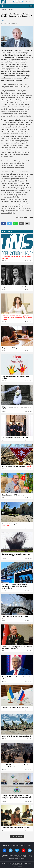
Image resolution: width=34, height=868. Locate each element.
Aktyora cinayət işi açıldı (10, 348)
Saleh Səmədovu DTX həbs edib (13, 495)
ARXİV (23, 845)
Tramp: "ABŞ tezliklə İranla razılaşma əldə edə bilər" (16, 678)
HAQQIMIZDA (7, 845)
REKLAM (16, 845)
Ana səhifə (4, 9)
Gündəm (11, 9)
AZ (27, 1)
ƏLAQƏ (29, 845)
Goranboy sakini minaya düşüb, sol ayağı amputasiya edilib (16, 555)
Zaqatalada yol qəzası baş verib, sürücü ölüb (16, 617)
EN (32, 1)
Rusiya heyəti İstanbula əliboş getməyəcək (17, 707)
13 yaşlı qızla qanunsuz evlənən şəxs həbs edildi (17, 408)
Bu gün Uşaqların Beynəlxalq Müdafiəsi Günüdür (16, 378)
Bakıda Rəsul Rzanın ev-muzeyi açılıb (15, 437)
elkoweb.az (20, 866)
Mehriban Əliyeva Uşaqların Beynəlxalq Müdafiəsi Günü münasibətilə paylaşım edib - (17, 318)
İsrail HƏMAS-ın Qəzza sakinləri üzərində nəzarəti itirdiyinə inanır (16, 766)
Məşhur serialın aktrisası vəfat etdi (14, 287)
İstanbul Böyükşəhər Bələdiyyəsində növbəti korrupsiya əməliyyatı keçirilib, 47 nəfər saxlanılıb (16, 586)
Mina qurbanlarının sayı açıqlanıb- (16, 466)
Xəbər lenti (7, 231)
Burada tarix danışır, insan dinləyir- (14, 525)
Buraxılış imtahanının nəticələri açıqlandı (16, 827)
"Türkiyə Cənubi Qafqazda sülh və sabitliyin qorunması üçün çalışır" (17, 648)
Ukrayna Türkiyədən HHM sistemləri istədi (16, 736)
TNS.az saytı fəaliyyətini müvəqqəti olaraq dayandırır (16, 257)
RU (30, 1)
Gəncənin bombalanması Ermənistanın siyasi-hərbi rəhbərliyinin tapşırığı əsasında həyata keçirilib (17, 797)
